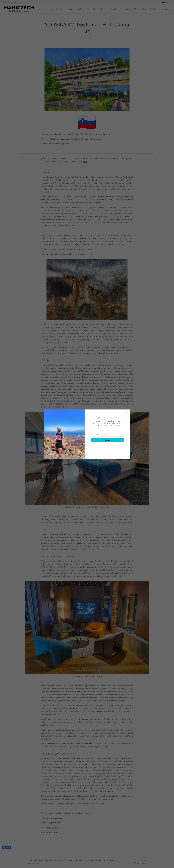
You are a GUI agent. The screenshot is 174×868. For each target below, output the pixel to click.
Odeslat (107, 440)
